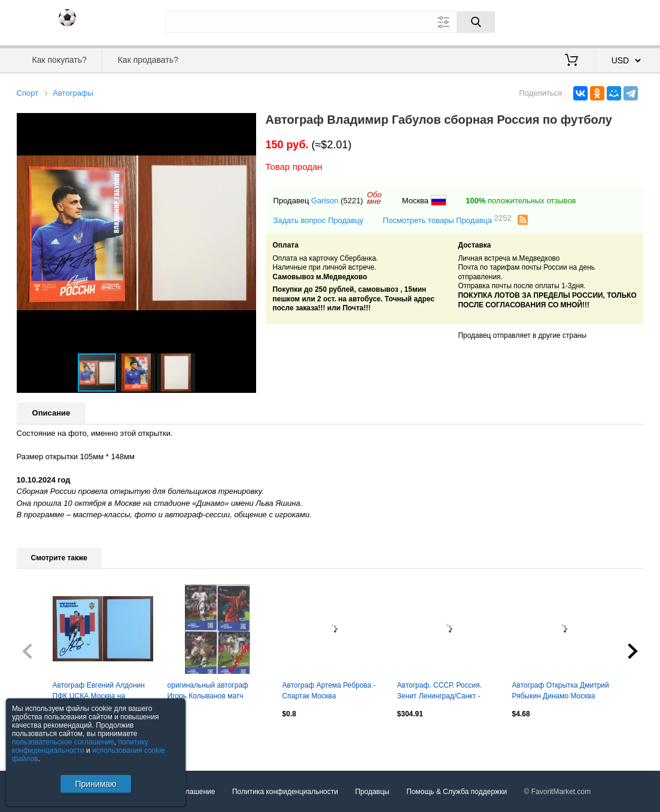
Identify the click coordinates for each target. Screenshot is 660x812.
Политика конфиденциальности (285, 792)
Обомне (374, 198)
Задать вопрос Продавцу (319, 220)
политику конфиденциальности (80, 746)
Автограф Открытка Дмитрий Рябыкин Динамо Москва (561, 691)
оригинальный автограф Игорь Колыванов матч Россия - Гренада (208, 692)
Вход (574, 21)
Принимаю (95, 784)
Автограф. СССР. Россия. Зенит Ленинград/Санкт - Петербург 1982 (440, 692)
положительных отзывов (521, 201)
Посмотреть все (43, 739)
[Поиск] (476, 22)
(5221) (352, 201)
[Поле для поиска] (330, 22)
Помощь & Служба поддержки (457, 792)
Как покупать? (60, 60)
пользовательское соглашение (63, 742)
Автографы (73, 93)
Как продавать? (148, 60)
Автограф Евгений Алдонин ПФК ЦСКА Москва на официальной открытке (99, 692)
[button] (245, 124)
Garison (325, 201)
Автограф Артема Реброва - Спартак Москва (329, 691)
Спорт (28, 93)
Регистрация (619, 21)
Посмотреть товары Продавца (447, 220)
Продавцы (372, 792)
